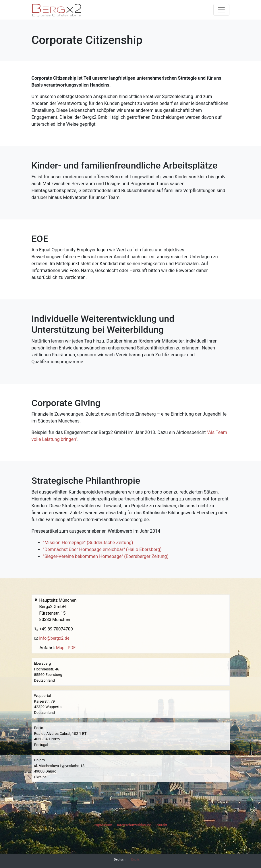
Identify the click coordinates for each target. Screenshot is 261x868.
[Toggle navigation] (221, 10)
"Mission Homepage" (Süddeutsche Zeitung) (88, 543)
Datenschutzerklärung (133, 825)
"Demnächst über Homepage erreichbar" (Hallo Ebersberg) (102, 549)
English (136, 860)
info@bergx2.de (54, 638)
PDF (72, 648)
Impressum (103, 825)
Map (60, 648)
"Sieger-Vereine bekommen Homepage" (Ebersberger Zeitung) (106, 556)
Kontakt (161, 825)
